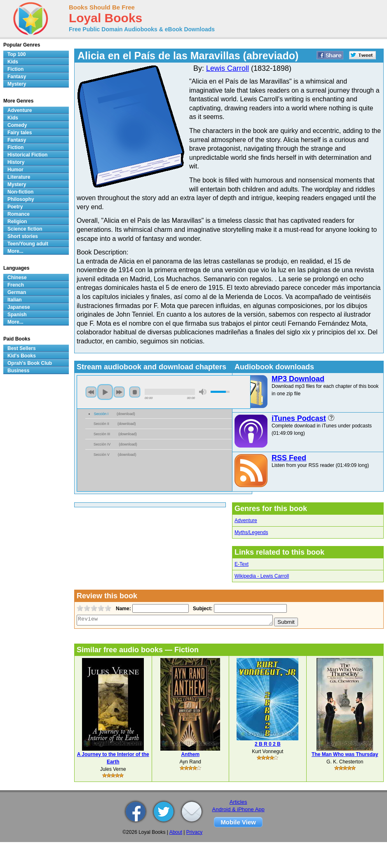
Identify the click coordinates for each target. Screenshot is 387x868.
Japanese (19, 307)
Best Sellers (22, 348)
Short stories (23, 236)
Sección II (101, 424)
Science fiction (25, 229)
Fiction (15, 69)
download (126, 414)
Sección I (101, 414)
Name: (123, 609)
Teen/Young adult (28, 244)
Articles (238, 802)
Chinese (17, 278)
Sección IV (102, 444)
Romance (19, 214)
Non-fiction (20, 192)
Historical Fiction (27, 155)
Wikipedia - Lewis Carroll (262, 576)
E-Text (242, 564)
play (105, 392)
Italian (15, 300)
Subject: (202, 609)
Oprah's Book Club (30, 363)
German (17, 292)
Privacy (194, 832)
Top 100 (16, 54)
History (16, 162)
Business (18, 371)
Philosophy (21, 199)
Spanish (17, 315)
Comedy (17, 125)
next (119, 392)
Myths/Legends (251, 532)
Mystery (17, 84)
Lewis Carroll (228, 68)
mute (203, 392)
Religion (17, 222)
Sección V (102, 455)
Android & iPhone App (238, 809)
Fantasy (17, 77)
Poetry (15, 207)
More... (15, 251)
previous (91, 392)
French (16, 285)
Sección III (102, 434)
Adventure (246, 520)
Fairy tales (20, 133)
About (176, 832)
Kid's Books (22, 356)
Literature (19, 177)
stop (135, 392)
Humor (15, 170)
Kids (13, 62)
